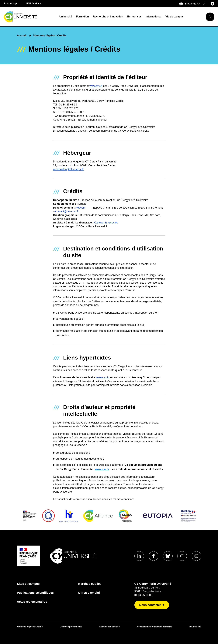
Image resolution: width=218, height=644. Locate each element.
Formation (82, 17)
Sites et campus (28, 584)
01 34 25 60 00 (143, 595)
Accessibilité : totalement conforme (155, 627)
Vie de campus (174, 17)
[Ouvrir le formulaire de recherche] (210, 17)
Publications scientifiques (35, 593)
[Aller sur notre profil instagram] (196, 556)
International (154, 17)
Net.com (80, 208)
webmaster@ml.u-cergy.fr (68, 169)
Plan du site (195, 627)
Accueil (22, 36)
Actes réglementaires (32, 602)
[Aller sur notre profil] (139, 556)
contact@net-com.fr (67, 211)
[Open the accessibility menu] (213, 4)
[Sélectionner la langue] (192, 4)
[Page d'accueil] (29, 17)
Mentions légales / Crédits (30, 627)
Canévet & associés (106, 223)
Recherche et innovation (108, 17)
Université (66, 17)
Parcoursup (10, 4)
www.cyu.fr (96, 86)
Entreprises (134, 17)
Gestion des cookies (110, 627)
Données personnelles (71, 627)
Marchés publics (90, 584)
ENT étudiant (34, 4)
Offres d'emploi (89, 593)
